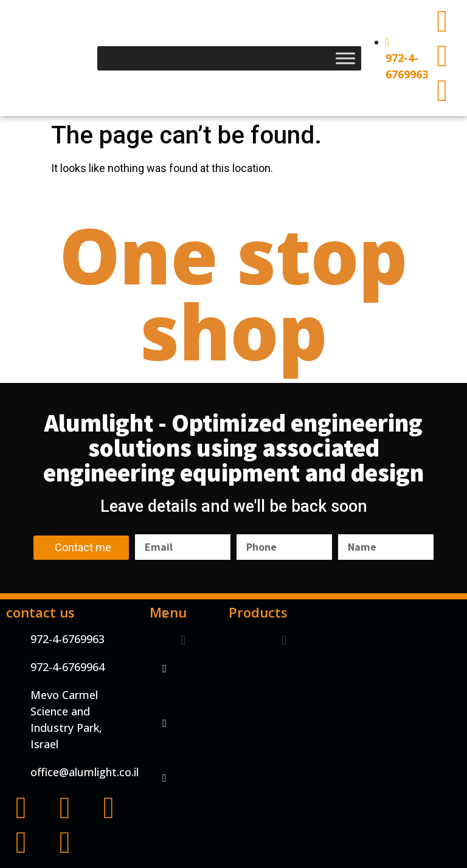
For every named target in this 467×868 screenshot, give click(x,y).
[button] (183, 641)
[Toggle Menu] (345, 58)
